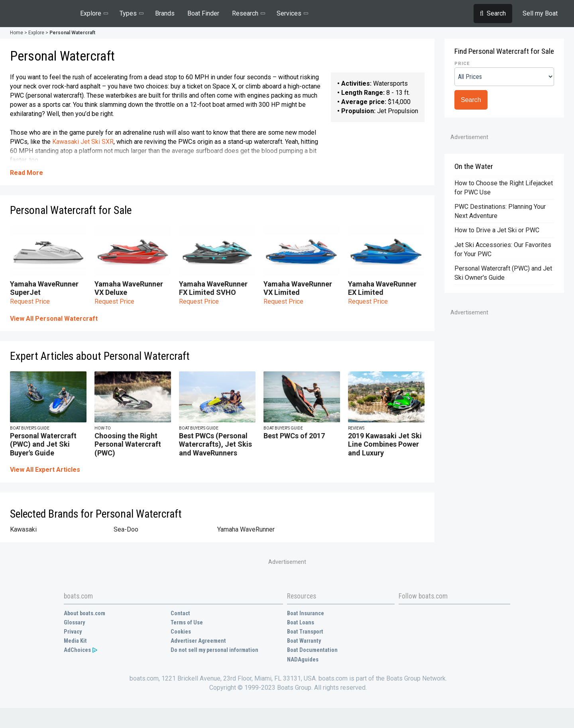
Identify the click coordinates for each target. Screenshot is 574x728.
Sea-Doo (126, 529)
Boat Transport (305, 632)
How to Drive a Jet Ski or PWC (497, 230)
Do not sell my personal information (214, 650)
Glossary (74, 623)
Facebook (405, 614)
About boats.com (85, 613)
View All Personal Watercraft (54, 319)
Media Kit (75, 641)
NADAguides (303, 660)
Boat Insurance (306, 613)
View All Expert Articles (45, 470)
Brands (165, 13)
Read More (27, 173)
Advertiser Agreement (198, 641)
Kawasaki (23, 529)
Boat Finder (203, 13)
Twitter (422, 614)
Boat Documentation (312, 650)
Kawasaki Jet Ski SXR (83, 142)
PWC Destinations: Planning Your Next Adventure (500, 211)
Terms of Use (187, 623)
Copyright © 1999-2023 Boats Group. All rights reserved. (288, 688)
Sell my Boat (540, 13)
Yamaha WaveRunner (246, 529)
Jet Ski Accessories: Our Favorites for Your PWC (503, 249)
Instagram (457, 614)
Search (471, 100)
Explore (36, 33)
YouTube (440, 614)
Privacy (73, 632)
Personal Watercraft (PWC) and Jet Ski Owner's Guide (503, 273)
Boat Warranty (304, 641)
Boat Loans (301, 623)
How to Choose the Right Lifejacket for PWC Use (504, 188)
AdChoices (81, 650)
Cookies (181, 632)
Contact (180, 613)
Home (17, 33)
